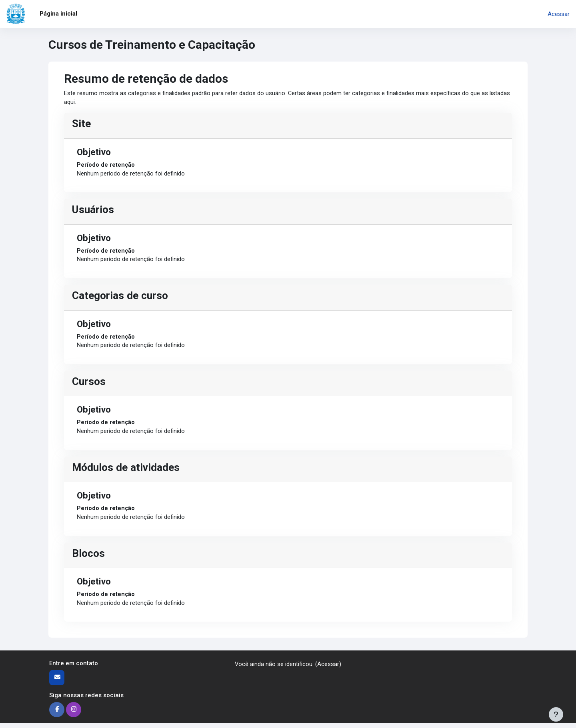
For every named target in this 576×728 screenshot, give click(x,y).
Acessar (559, 14)
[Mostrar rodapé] (556, 714)
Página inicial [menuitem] (58, 14)
